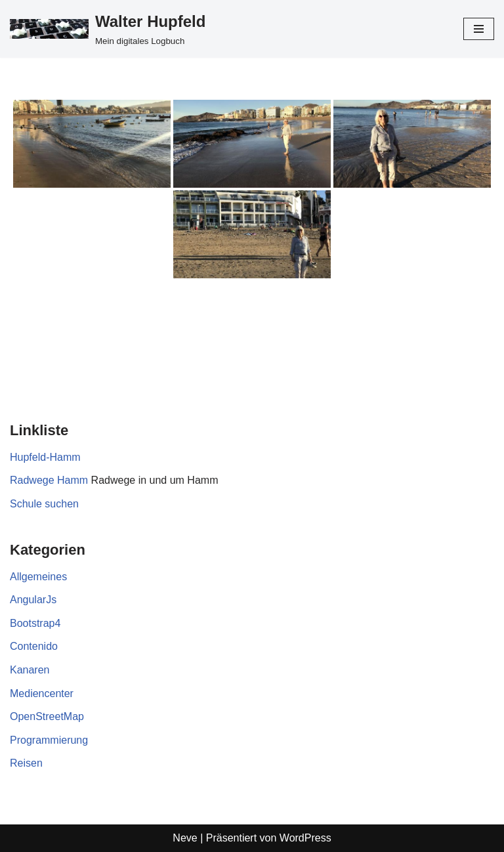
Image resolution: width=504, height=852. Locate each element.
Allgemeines (38, 577)
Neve (185, 838)
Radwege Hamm (49, 480)
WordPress (305, 838)
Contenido (34, 646)
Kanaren (30, 670)
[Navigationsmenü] (479, 29)
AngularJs (33, 600)
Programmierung (49, 740)
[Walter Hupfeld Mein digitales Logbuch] (108, 29)
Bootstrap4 (35, 623)
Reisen (26, 763)
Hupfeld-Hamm (45, 457)
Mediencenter (42, 693)
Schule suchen (44, 504)
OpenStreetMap (47, 716)
